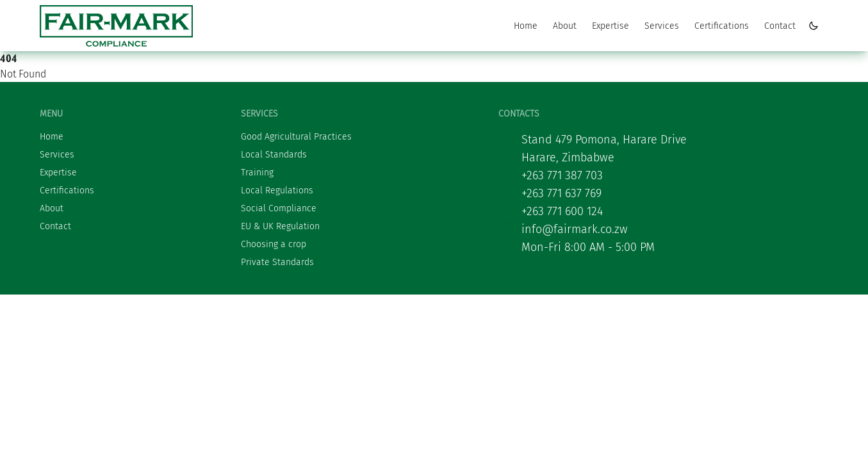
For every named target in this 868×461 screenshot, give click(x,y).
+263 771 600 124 (562, 211)
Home (526, 26)
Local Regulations (277, 190)
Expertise (610, 26)
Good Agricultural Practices (296, 137)
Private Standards (277, 262)
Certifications (722, 26)
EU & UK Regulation (280, 226)
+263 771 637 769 (561, 193)
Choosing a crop (274, 244)
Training (257, 173)
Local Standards (274, 155)
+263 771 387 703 (562, 175)
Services (662, 26)
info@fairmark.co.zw (575, 229)
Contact (780, 26)
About (565, 26)
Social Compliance (279, 208)
